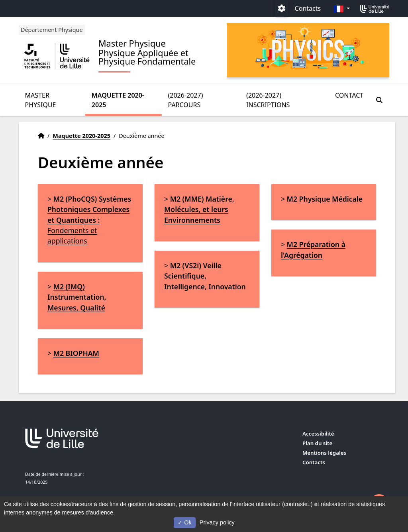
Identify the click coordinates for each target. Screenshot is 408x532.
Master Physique (41, 100)
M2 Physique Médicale (325, 199)
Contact (349, 95)
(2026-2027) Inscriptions (268, 100)
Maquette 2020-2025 (118, 100)
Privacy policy (217, 522)
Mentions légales (324, 453)
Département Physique (52, 30)
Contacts (308, 8)
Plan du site (317, 443)
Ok (184, 522)
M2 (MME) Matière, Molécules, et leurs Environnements (199, 209)
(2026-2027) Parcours (186, 100)
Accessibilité (318, 434)
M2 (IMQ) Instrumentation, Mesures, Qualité (77, 297)
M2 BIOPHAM (76, 353)
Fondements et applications (89, 220)
